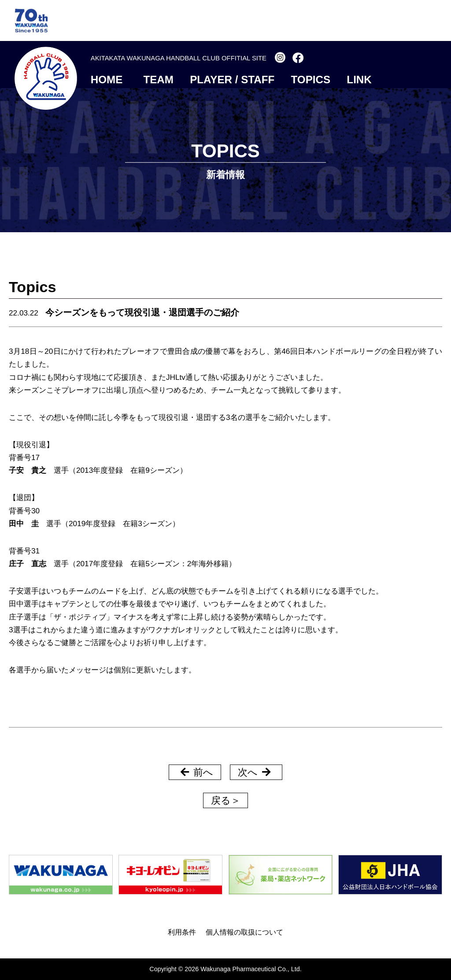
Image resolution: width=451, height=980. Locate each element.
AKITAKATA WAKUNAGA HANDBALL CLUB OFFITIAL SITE (179, 58)
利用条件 (182, 932)
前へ (197, 772)
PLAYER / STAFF (232, 80)
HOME (107, 80)
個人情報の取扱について (244, 932)
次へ (254, 772)
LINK (359, 80)
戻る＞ (226, 800)
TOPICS (311, 80)
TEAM (158, 80)
